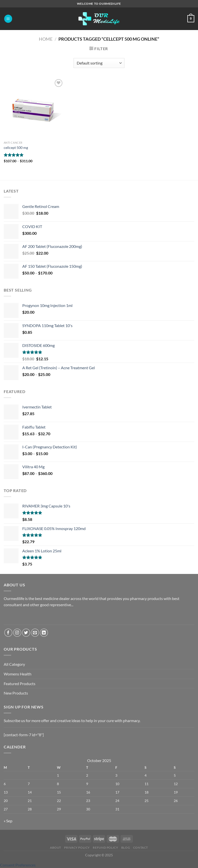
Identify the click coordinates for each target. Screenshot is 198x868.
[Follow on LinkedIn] (44, 633)
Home (46, 39)
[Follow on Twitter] (26, 633)
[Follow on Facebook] (8, 633)
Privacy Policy (77, 848)
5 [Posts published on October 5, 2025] (175, 775)
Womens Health (18, 674)
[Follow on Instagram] (17, 633)
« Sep (8, 821)
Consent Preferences (18, 865)
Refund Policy (105, 848)
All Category (14, 664)
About (56, 848)
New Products (16, 693)
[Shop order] (99, 63)
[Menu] (8, 19)
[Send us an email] (35, 633)
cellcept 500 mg (16, 148)
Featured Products (20, 684)
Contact (141, 848)
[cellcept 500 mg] (34, 108)
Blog (126, 848)
